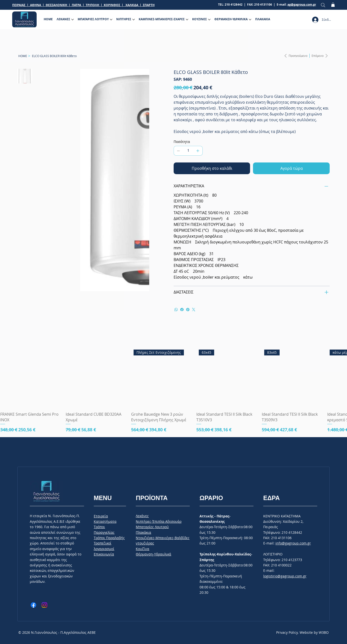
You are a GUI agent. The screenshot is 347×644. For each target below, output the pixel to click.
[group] (173, 390)
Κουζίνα (142, 549)
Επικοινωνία (104, 554)
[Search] (323, 5)
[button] (333, 5)
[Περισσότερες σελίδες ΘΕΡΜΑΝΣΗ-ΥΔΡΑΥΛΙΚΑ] (250, 20)
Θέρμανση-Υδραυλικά (153, 554)
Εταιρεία (101, 516)
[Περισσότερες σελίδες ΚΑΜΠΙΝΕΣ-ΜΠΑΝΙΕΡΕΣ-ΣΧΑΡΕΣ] (187, 20)
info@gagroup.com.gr (293, 543)
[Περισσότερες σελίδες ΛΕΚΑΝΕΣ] (73, 20)
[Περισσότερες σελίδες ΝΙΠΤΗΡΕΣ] (134, 20)
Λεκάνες (142, 516)
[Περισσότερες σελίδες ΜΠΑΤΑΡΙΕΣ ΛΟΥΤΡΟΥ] (111, 20)
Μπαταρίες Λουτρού (152, 527)
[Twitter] (194, 310)
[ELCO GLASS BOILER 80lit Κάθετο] (54, 56)
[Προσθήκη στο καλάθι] (212, 168)
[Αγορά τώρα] (291, 168)
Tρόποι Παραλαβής (109, 538)
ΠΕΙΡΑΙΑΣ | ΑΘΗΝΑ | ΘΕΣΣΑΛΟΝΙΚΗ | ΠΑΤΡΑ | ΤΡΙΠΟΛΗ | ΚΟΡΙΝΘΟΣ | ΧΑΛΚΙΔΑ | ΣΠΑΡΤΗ (83, 5)
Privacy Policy (287, 632)
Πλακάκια (143, 532)
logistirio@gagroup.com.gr (285, 576)
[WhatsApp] (176, 310)
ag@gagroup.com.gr (302, 5)
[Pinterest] (188, 310)
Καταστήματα (105, 521)
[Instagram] (44, 605)
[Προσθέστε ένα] (198, 151)
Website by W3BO (314, 632)
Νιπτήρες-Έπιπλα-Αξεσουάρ (159, 521)
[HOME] (23, 56)
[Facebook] (182, 310)
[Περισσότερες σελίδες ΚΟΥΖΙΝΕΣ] (209, 20)
